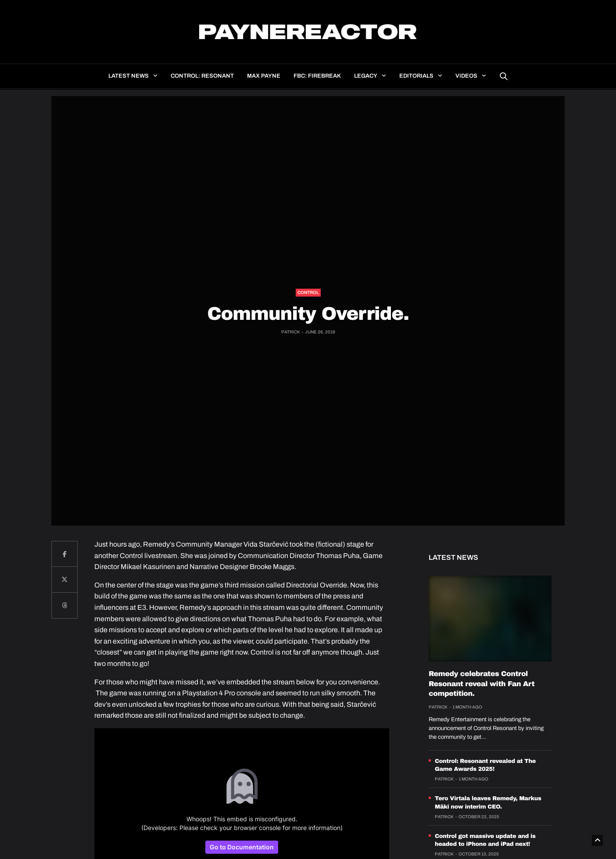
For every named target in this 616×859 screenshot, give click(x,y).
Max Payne (264, 76)
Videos (466, 76)
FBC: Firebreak (317, 76)
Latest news (129, 76)
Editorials (416, 76)
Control (308, 292)
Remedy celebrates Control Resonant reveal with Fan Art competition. (482, 684)
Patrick (291, 332)
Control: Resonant (202, 76)
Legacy (366, 76)
